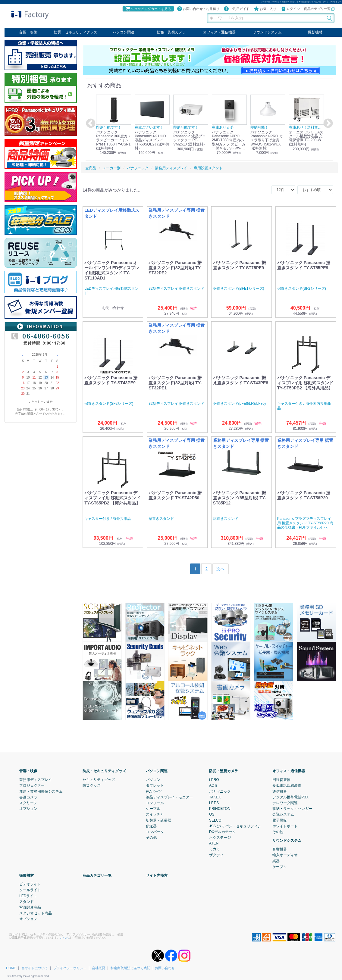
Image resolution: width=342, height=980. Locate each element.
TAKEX (215, 797)
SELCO (215, 820)
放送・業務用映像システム (41, 791)
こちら (64, 937)
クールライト (30, 890)
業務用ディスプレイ (36, 780)
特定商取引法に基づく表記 (130, 968)
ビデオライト (30, 884)
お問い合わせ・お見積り (198, 9)
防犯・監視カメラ (171, 32)
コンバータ (155, 832)
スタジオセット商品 (36, 913)
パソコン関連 (124, 32)
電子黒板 (280, 820)
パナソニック (220, 791)
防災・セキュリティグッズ (76, 32)
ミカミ (215, 849)
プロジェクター (32, 785)
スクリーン (28, 803)
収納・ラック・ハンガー (292, 809)
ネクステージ (220, 838)
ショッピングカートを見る (148, 9)
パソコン (153, 780)
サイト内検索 (157, 875)
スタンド (27, 902)
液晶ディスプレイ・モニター (169, 797)
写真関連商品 (30, 907)
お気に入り (265, 9)
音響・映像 (28, 32)
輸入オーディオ (285, 855)
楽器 (276, 861)
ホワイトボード (285, 826)
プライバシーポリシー (70, 968)
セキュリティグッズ (99, 780)
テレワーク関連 (285, 803)
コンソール (155, 803)
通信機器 (280, 791)
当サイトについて (35, 968)
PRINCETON (220, 809)
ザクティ (216, 855)
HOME (11, 968)
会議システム (283, 814)
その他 (151, 838)
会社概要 (99, 968)
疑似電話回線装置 (287, 785)
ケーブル (153, 809)
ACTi (213, 785)
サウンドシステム (267, 32)
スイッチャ (155, 814)
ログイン (290, 9)
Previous (90, 123)
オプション (28, 809)
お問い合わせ (165, 968)
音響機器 (280, 849)
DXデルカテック (223, 832)
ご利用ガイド (237, 9)
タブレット (155, 785)
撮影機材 (315, 32)
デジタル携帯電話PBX (290, 797)
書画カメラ (28, 797)
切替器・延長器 (158, 820)
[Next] (221, 569)
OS (212, 814)
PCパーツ (154, 791)
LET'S (214, 803)
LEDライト (28, 896)
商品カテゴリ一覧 (319, 9)
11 (34, 378)
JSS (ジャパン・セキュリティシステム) (241, 826)
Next (327, 123)
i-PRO (214, 780)
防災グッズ (92, 785)
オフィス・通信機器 (219, 32)
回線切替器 (281, 780)
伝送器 (151, 826)
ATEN (214, 843)
